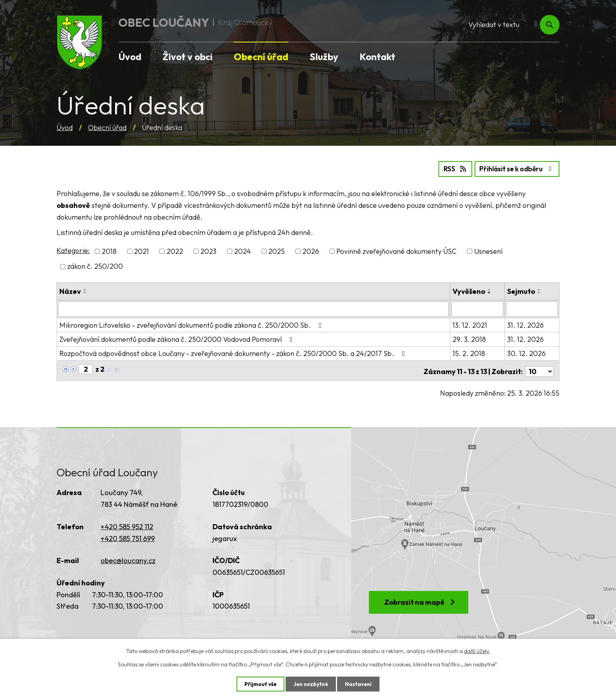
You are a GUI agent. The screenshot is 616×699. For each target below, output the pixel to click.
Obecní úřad (107, 128)
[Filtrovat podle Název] (254, 308)
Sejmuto (522, 291)
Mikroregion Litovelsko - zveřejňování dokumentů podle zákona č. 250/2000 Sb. (192, 324)
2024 (243, 251)
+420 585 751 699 (128, 535)
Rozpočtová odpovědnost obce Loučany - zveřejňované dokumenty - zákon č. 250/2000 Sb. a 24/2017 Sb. (234, 352)
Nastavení (360, 684)
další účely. (477, 651)
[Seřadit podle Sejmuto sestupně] (540, 292)
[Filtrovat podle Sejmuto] (532, 308)
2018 (109, 251)
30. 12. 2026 (527, 352)
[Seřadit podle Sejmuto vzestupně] (540, 289)
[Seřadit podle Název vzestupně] (85, 289)
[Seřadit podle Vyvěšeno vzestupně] (490, 289)
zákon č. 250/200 (95, 266)
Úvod (65, 128)
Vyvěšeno (470, 291)
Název (70, 291)
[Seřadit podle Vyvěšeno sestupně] (490, 292)
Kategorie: (73, 250)
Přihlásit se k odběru (514, 168)
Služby (324, 57)
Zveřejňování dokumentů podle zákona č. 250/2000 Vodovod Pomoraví (178, 338)
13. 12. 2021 (471, 324)
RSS (448, 168)
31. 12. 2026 (526, 324)
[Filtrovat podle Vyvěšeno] (478, 308)
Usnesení (488, 251)
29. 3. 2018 (470, 338)
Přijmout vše (259, 684)
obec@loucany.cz (128, 558)
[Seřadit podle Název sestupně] (85, 292)
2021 (141, 251)
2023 (208, 251)
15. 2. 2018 (470, 352)
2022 (175, 251)
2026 (311, 251)
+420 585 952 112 (127, 524)
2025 (277, 251)
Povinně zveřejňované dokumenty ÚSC (396, 251)
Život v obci (188, 57)
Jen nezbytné (311, 684)
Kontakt (377, 57)
